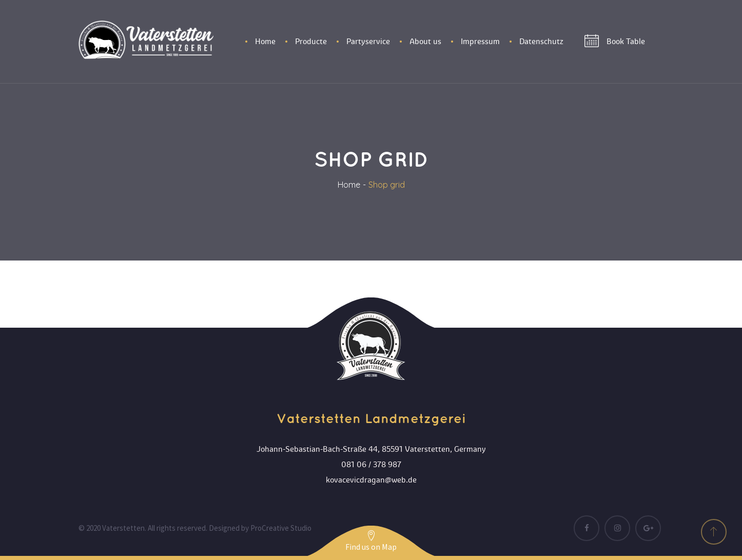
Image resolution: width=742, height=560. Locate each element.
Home (349, 185)
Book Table (615, 41)
